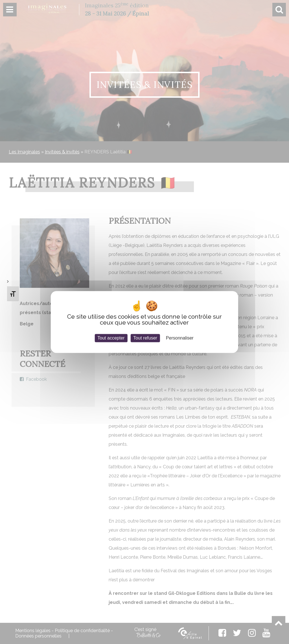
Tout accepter (111, 338)
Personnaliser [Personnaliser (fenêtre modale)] (180, 338)
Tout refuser (145, 338)
